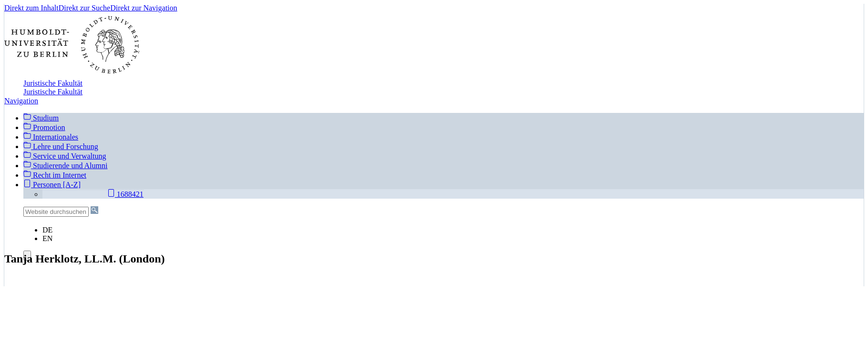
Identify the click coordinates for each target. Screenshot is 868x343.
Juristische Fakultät (53, 83)
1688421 (125, 194)
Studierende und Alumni (65, 166)
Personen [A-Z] (52, 185)
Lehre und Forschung (61, 146)
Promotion (44, 127)
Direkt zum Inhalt (31, 8)
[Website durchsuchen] (56, 212)
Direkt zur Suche (84, 8)
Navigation (21, 101)
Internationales (51, 137)
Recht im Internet (55, 175)
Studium (41, 118)
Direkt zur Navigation (144, 8)
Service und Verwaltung (65, 156)
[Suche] (94, 210)
